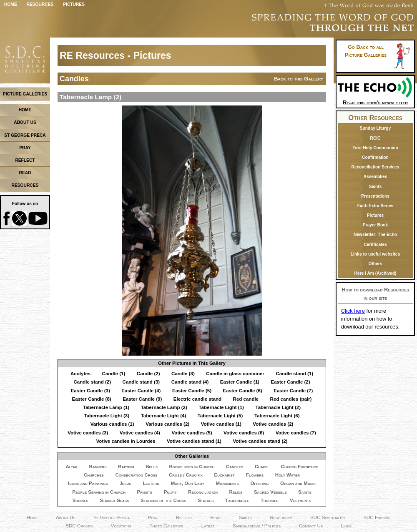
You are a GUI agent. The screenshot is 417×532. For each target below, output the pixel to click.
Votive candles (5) (192, 433)
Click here (353, 311)
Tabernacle (237, 500)
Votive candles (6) (244, 433)
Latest (208, 526)
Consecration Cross (136, 475)
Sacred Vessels (270, 492)
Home (11, 4)
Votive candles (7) (296, 433)
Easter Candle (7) (293, 391)
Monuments (227, 483)
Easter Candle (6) (243, 391)
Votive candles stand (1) (194, 441)
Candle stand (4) (190, 382)
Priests (145, 492)
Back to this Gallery (299, 79)
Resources (40, 4)
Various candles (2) (167, 424)
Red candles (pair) (291, 399)
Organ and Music (298, 483)
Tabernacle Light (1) (221, 407)
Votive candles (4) (140, 433)
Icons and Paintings (88, 483)
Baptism (126, 467)
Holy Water (288, 475)
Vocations (121, 526)
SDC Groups (79, 526)
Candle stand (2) (92, 382)
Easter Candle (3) (90, 391)
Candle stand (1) (294, 374)
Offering (259, 483)
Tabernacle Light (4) (164, 416)
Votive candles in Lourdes (126, 441)
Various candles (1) (112, 424)
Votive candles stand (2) (260, 441)
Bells (152, 467)
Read (215, 517)
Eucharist (224, 475)
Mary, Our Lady (188, 483)
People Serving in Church (99, 492)
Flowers (255, 475)
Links (346, 526)
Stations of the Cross (163, 500)
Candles (235, 467)
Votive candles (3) (88, 433)
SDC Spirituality (328, 517)
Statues (206, 500)
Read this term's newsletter (375, 99)
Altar (71, 467)
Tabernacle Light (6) (277, 416)
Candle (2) (148, 374)
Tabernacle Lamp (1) (106, 407)
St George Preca (112, 517)
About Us (66, 517)
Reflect (184, 517)
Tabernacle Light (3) (107, 416)
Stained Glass (114, 500)
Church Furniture (300, 467)
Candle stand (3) (141, 382)
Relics (236, 492)
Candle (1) (114, 374)
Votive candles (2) (273, 424)
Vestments (300, 500)
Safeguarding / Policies (257, 526)
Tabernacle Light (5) (220, 416)
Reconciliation (203, 492)
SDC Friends (377, 517)
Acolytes (80, 374)
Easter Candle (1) (240, 382)
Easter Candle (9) (142, 399)
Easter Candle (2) (290, 382)
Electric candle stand (197, 399)
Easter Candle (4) (141, 391)
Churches (94, 475)
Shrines (80, 500)
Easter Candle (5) (192, 391)
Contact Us (311, 526)
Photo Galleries (166, 526)
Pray (153, 517)
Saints (305, 492)
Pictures (74, 4)
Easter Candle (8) (92, 399)
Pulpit (170, 492)
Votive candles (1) (221, 424)
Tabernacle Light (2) (278, 407)
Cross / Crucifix (186, 475)
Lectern (151, 483)
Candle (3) (183, 374)
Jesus (125, 483)
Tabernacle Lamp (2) (164, 407)
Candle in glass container (235, 374)
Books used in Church (192, 467)
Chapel (262, 467)
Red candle (246, 399)
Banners (98, 467)
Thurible (270, 500)
